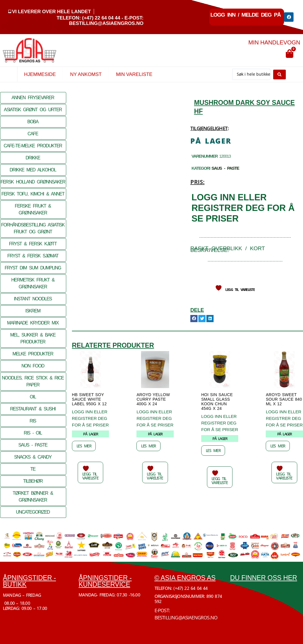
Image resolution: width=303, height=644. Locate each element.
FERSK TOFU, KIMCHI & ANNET (33, 194)
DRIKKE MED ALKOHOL (33, 170)
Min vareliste (134, 74)
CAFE (33, 134)
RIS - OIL (33, 433)
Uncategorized (33, 512)
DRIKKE (33, 158)
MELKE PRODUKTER (33, 354)
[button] (194, 319)
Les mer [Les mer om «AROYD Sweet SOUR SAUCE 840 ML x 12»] (278, 446)
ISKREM (33, 311)
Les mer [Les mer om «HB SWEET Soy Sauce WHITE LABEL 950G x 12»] (84, 446)
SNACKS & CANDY (33, 457)
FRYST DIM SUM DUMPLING (33, 268)
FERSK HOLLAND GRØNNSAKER (33, 182)
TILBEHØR (33, 481)
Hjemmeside (40, 74)
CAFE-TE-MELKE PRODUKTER (33, 146)
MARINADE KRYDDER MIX (33, 323)
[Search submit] (279, 75)
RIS (33, 421)
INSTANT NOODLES (33, 299)
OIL (33, 397)
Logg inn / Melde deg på (246, 15)
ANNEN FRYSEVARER (33, 98)
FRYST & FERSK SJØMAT (33, 256)
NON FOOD (33, 366)
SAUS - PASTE (33, 445)
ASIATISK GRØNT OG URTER (33, 110)
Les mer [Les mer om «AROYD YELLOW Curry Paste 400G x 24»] (148, 446)
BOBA (33, 122)
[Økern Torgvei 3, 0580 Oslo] (265, 608)
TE (33, 469)
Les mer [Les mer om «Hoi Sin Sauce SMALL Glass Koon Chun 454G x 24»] (213, 450)
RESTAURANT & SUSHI (33, 409)
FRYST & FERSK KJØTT (33, 244)
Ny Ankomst (86, 74)
